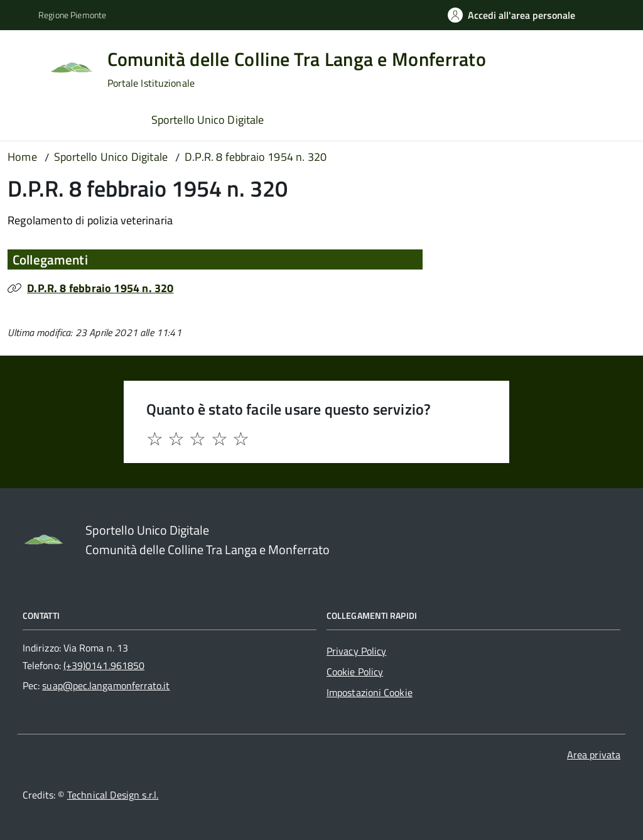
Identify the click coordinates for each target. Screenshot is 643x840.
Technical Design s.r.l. (113, 795)
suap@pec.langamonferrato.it (106, 685)
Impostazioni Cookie (370, 692)
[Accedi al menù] (27, 66)
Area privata (594, 755)
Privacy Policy (356, 651)
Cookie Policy (355, 672)
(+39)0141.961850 (104, 665)
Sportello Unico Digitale (208, 120)
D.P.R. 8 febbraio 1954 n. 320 (100, 288)
